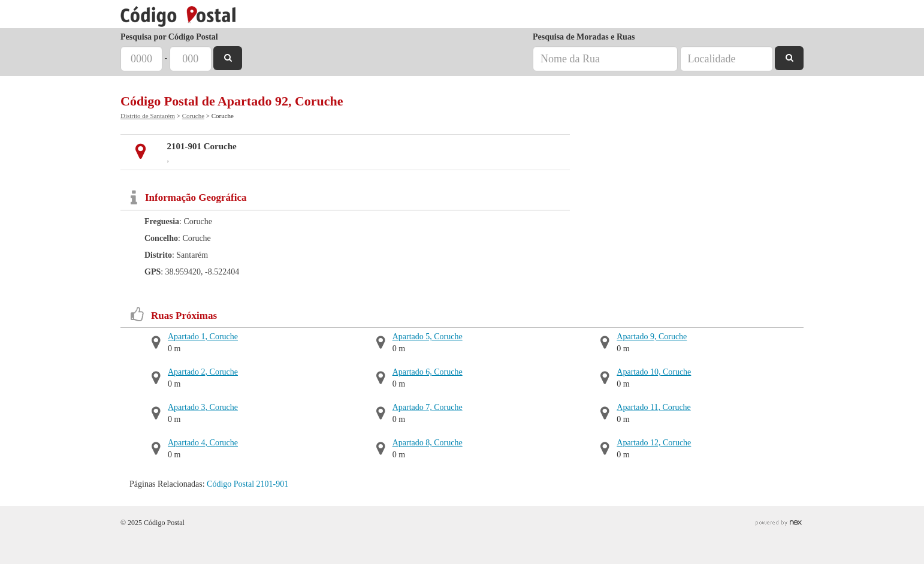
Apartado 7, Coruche (428, 407)
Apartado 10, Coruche (654, 372)
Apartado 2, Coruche (203, 372)
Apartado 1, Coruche (203, 337)
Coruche (193, 116)
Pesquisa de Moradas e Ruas (584, 37)
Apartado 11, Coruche (654, 407)
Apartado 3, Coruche (203, 407)
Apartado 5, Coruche (428, 337)
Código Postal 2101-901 (247, 484)
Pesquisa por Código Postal (169, 37)
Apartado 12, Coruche (654, 443)
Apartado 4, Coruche (203, 443)
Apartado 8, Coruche (428, 443)
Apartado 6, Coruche (428, 372)
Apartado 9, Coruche (652, 337)
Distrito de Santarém (148, 116)
